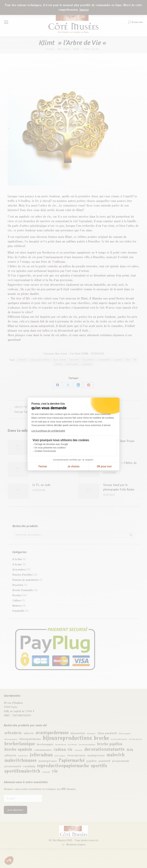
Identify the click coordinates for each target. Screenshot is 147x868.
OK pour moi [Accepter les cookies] (104, 466)
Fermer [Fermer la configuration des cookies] (43, 466)
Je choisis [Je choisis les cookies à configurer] (73, 466)
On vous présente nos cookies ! (50, 448)
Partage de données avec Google (51, 444)
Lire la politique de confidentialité (48, 431)
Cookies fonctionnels (45, 451)
